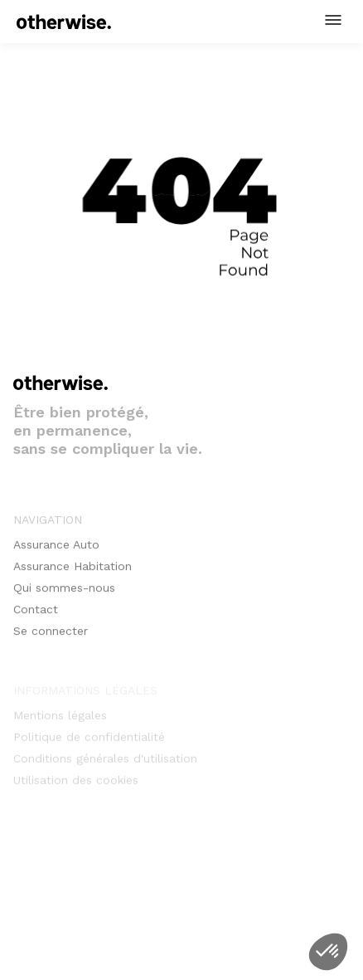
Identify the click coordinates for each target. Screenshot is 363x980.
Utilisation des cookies (76, 783)
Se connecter (51, 637)
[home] (64, 22)
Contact (36, 616)
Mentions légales (60, 719)
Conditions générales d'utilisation (105, 762)
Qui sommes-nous (64, 594)
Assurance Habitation (73, 573)
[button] (333, 20)
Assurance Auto (56, 551)
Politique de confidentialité (89, 740)
